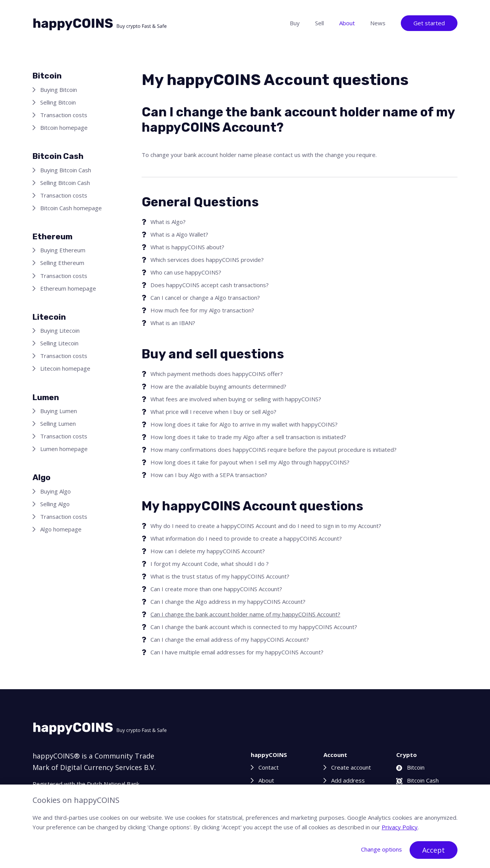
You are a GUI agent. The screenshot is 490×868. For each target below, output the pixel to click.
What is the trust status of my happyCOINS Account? (220, 576)
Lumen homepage (64, 449)
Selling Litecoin (59, 343)
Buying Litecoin (60, 330)
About (347, 23)
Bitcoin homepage (64, 128)
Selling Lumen (58, 423)
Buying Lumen (59, 411)
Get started (429, 23)
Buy (295, 23)
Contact (269, 767)
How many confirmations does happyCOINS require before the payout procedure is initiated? (274, 450)
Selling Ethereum (62, 263)
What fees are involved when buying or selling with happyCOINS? (236, 399)
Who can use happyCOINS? (186, 272)
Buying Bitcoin (59, 90)
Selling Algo (55, 504)
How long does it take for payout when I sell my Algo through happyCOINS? (250, 462)
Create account (351, 767)
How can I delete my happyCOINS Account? (208, 551)
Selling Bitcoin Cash (65, 183)
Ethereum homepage (68, 288)
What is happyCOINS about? (187, 247)
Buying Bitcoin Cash (66, 170)
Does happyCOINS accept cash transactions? (210, 285)
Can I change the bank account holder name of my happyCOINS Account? (245, 614)
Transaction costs (64, 115)
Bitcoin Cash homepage (71, 208)
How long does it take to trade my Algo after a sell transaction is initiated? (248, 437)
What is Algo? (168, 222)
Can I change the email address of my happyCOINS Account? (230, 639)
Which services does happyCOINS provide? (207, 260)
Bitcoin (410, 767)
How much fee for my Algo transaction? (202, 310)
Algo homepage (61, 529)
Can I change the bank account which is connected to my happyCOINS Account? (254, 627)
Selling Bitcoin (58, 102)
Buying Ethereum (63, 250)
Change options (381, 849)
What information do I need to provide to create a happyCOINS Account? (246, 538)
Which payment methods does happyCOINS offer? (217, 374)
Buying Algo (56, 491)
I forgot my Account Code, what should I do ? (210, 564)
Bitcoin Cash (417, 780)
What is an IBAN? (173, 323)
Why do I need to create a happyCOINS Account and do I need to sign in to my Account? (266, 526)
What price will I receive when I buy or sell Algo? (213, 412)
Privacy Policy (400, 827)
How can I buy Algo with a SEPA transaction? (209, 475)
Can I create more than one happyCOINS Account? (216, 589)
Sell (319, 23)
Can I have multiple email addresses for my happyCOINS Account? (237, 652)
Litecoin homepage (65, 368)
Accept (434, 850)
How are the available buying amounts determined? (218, 386)
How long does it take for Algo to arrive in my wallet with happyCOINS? (244, 424)
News (378, 23)
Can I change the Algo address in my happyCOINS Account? (228, 602)
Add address (348, 780)
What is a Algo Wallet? (179, 234)
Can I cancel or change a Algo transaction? (205, 298)
